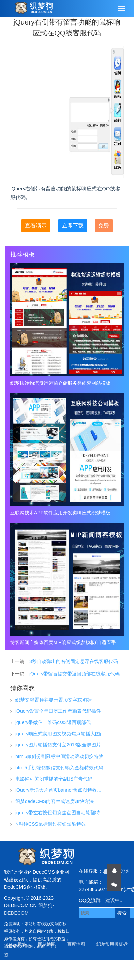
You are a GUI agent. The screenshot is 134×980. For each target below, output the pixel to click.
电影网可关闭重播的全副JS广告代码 (54, 779)
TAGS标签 (16, 944)
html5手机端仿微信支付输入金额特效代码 (59, 768)
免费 (104, 226)
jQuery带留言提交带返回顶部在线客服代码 (75, 674)
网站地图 (47, 944)
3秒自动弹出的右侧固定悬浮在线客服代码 (74, 661)
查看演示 (36, 226)
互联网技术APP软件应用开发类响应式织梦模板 (60, 513)
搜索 (122, 913)
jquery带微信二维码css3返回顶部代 (53, 722)
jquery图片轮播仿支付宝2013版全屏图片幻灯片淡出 (61, 745)
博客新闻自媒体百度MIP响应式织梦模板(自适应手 (63, 642)
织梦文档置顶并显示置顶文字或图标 (54, 700)
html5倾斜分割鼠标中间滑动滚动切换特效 (59, 756)
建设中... (115, 900)
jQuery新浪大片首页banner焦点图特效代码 (61, 790)
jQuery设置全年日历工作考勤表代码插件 (58, 711)
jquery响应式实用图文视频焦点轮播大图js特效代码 (61, 734)
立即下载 (73, 226)
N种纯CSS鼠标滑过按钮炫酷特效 (51, 824)
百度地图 (76, 944)
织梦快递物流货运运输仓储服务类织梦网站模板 (60, 383)
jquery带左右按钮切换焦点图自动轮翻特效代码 (61, 813)
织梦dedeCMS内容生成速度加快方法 (55, 801)
